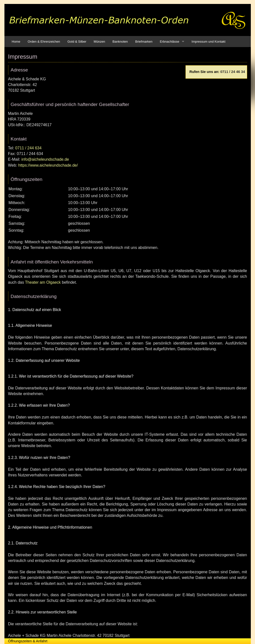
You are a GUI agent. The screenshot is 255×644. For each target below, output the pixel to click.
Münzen (99, 42)
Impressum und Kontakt (209, 42)
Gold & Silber (77, 42)
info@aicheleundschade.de (45, 159)
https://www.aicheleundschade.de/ (48, 165)
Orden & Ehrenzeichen (44, 42)
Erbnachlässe (170, 42)
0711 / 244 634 (28, 148)
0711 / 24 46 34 (233, 72)
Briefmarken (144, 42)
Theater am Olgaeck (43, 282)
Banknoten (120, 42)
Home (16, 42)
